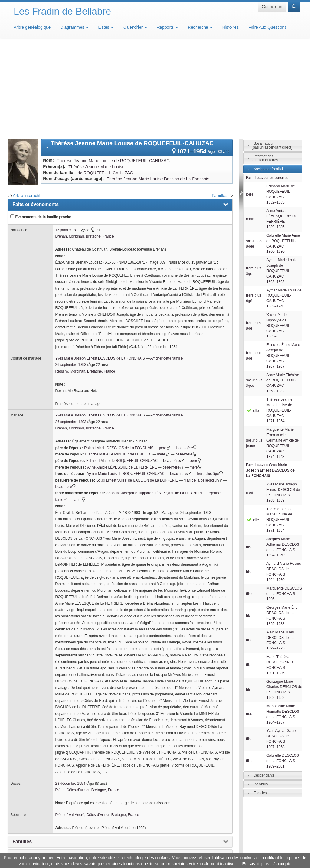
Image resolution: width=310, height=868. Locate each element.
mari (250, 403)
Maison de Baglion (182, 850)
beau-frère (181, 385)
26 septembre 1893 (71, 276)
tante (81, 411)
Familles (219, 107)
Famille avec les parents (267, 89)
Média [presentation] (19, 779)
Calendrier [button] (135, 27)
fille (249, 505)
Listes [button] (106, 27)
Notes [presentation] (19, 766)
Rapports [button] (167, 27)
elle (252, 322)
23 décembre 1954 (70, 695)
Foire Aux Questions (267, 27)
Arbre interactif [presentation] (30, 793)
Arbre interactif (26, 107)
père (165, 359)
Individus (261, 695)
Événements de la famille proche (41, 128)
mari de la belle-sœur (203, 391)
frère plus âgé (211, 385)
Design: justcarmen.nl (282, 833)
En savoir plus (256, 864)
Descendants (264, 686)
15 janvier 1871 (68, 141)
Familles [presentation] (22, 753)
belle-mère (187, 365)
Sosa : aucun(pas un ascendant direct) (272, 56)
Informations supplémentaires (265, 69)
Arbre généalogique (32, 27)
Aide (157, 850)
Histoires (230, 27)
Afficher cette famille (167, 269)
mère (163, 365)
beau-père (188, 359)
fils (248, 458)
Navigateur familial (268, 80)
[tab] (137, 59)
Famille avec (270, 381)
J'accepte (282, 864)
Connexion (272, 7)
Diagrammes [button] (74, 27)
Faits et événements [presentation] (36, 115)
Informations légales (130, 850)
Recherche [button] (200, 27)
